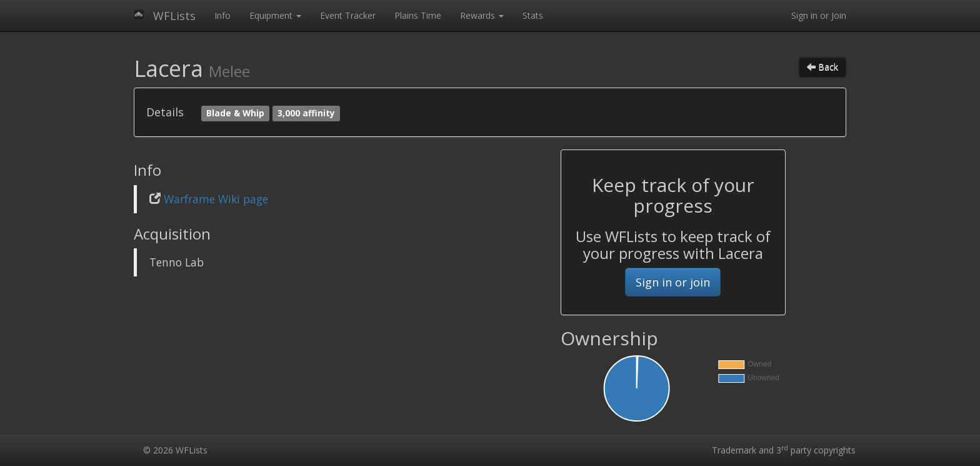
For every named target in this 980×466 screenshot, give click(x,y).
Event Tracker (348, 15)
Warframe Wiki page (216, 199)
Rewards (482, 15)
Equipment (275, 15)
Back (822, 67)
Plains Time (418, 15)
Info (222, 15)
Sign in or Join (819, 15)
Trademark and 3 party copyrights (784, 450)
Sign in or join (673, 282)
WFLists (174, 16)
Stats (533, 15)
